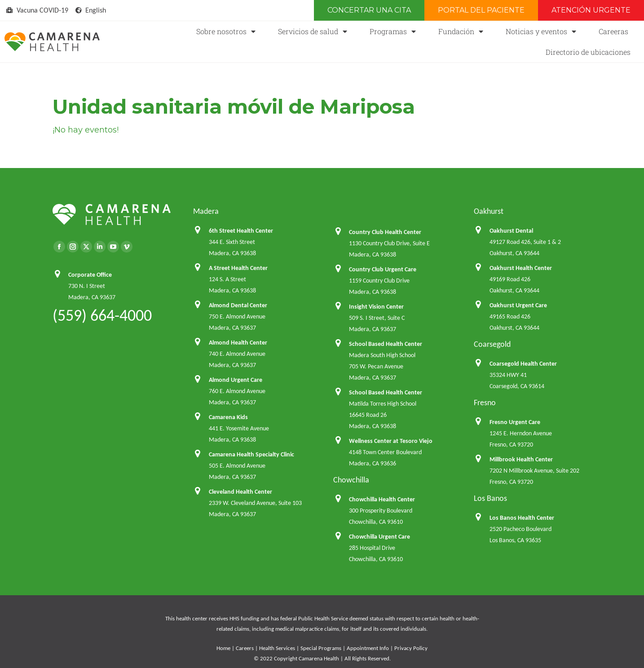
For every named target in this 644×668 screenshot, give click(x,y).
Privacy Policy (411, 648)
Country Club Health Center (385, 232)
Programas (393, 31)
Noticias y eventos (541, 31)
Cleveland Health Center (240, 492)
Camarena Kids (228, 417)
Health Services (277, 648)
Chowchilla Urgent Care (379, 537)
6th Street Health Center (241, 231)
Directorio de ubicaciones (588, 52)
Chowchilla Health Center (382, 499)
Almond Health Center (238, 343)
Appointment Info (368, 648)
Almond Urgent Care (236, 380)
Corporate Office (90, 275)
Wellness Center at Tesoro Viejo (391, 441)
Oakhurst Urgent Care (518, 305)
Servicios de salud (313, 31)
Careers (245, 648)
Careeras (613, 31)
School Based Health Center (386, 344)
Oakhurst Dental (511, 231)
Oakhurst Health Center (521, 268)
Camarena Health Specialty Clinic (251, 454)
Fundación (461, 31)
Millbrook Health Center (521, 459)
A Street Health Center (238, 268)
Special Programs (321, 648)
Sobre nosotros (226, 31)
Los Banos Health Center (522, 518)
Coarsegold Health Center (523, 364)
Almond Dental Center (238, 305)
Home (223, 648)
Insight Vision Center (376, 307)
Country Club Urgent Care (383, 269)
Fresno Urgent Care (515, 422)
